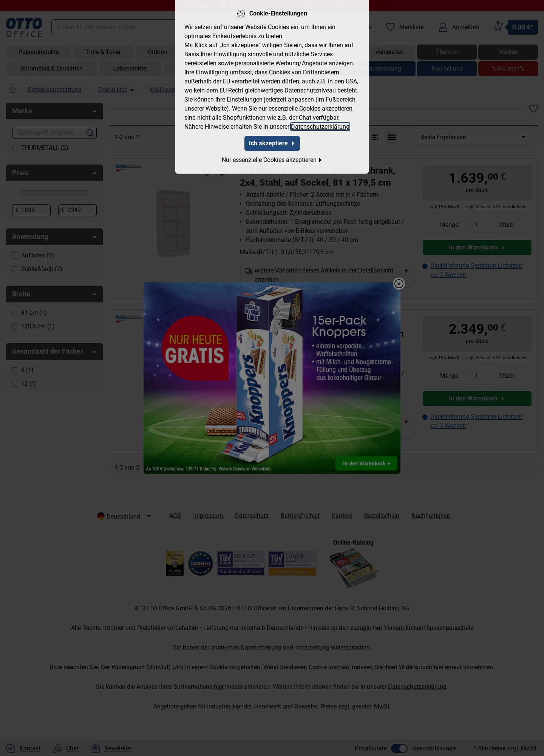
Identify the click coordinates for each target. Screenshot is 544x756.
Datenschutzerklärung (320, 125)
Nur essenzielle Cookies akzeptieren (272, 158)
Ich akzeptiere (272, 142)
